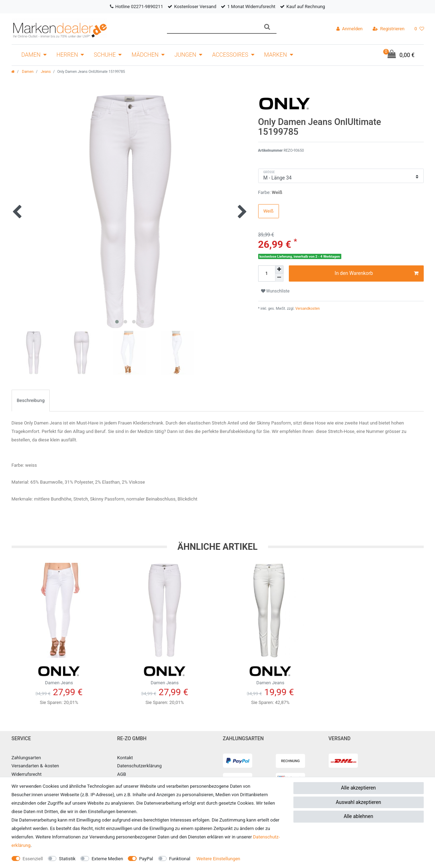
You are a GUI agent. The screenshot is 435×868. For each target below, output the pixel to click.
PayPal (146, 859)
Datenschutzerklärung (140, 766)
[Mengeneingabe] (267, 273)
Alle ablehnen (359, 816)
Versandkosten (307, 309)
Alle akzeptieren (358, 788)
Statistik (67, 859)
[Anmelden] (349, 29)
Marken (276, 55)
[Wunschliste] (419, 29)
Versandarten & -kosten (35, 766)
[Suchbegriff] (213, 27)
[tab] (31, 401)
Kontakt (125, 758)
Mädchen (145, 55)
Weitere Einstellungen (218, 859)
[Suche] (267, 27)
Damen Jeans (59, 674)
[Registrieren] (389, 29)
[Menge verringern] (279, 278)
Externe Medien (107, 859)
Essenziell (33, 859)
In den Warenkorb (376, 273)
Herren (67, 55)
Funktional (180, 859)
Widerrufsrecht (27, 774)
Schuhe (105, 55)
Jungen (185, 55)
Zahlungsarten (26, 758)
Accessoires (230, 55)
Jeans (46, 72)
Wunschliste (275, 291)
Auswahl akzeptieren (358, 802)
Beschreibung (31, 400)
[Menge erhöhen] (279, 270)
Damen (31, 55)
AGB (122, 774)
